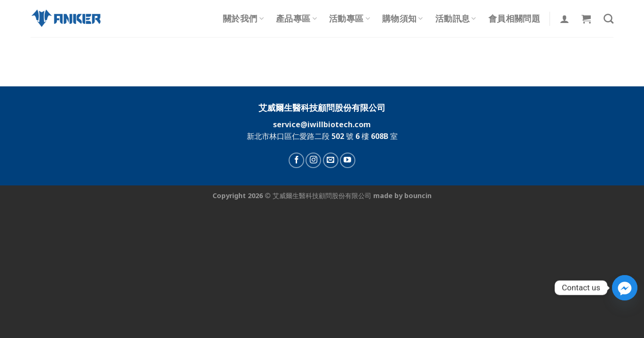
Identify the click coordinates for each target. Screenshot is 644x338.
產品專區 (296, 19)
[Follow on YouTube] (348, 160)
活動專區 (349, 19)
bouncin (418, 196)
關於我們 (243, 19)
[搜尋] (609, 19)
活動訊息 (456, 19)
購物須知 (403, 19)
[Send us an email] (331, 160)
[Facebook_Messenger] (625, 288)
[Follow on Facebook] (296, 160)
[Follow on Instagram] (313, 160)
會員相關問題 (514, 19)
